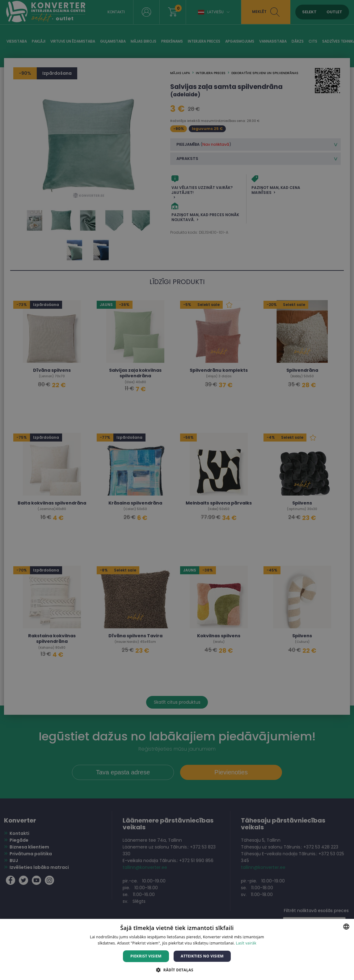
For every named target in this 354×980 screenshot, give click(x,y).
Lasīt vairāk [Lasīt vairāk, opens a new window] (246, 943)
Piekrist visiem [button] (146, 956)
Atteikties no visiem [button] (202, 956)
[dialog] (177, 490)
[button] (177, 970)
